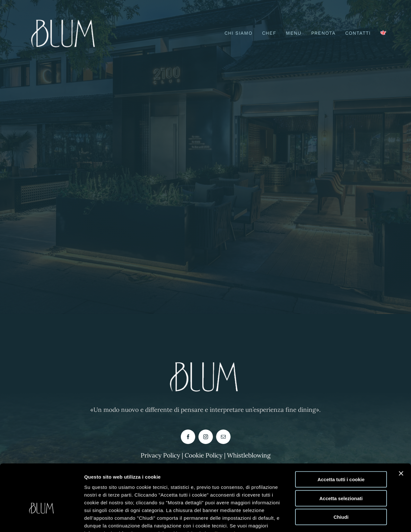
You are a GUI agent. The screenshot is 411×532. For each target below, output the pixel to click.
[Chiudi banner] (401, 434)
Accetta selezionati (341, 459)
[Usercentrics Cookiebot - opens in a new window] (42, 519)
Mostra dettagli (331, 519)
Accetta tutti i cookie (341, 440)
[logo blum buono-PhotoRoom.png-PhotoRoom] (65, 16)
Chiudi (341, 477)
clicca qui (224, 493)
